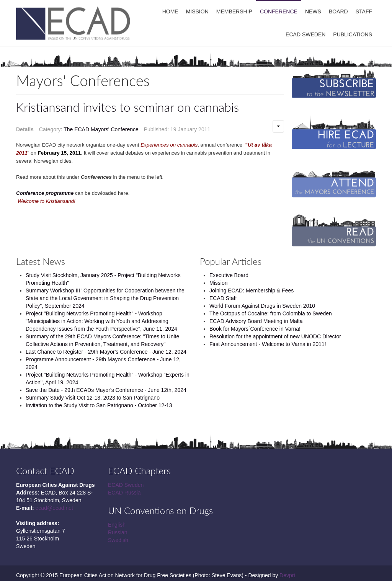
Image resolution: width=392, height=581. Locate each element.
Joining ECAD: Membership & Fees (252, 290)
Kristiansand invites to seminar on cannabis (127, 107)
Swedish (118, 540)
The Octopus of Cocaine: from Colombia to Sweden (271, 313)
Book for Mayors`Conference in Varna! (255, 329)
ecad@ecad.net (54, 508)
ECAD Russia (124, 493)
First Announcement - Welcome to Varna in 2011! (268, 344)
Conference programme (45, 193)
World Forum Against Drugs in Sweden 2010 (262, 306)
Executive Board (229, 275)
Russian (118, 532)
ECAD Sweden (126, 485)
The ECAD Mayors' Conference (101, 129)
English (117, 525)
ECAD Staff (223, 298)
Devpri (287, 575)
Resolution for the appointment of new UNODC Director (275, 336)
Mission (218, 283)
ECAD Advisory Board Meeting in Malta (256, 321)
